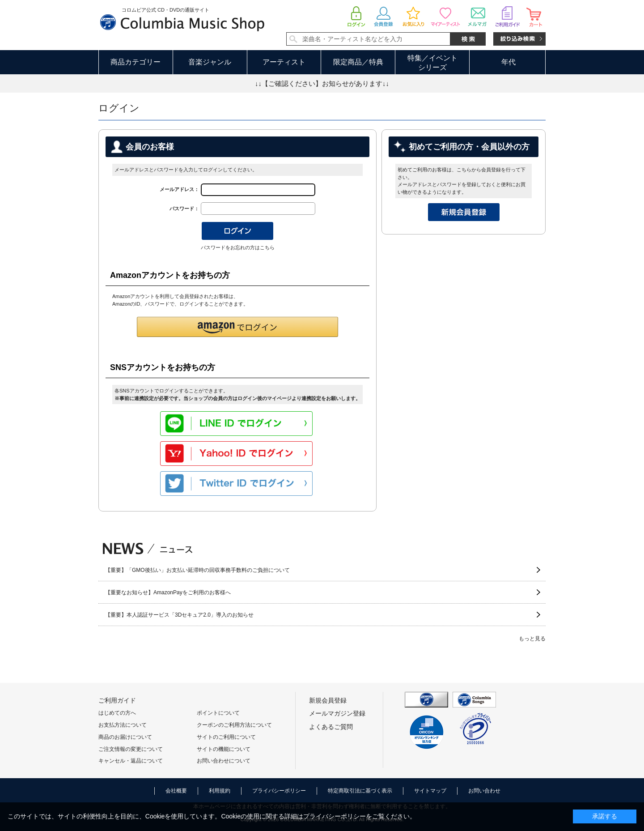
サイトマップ (430, 791)
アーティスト (284, 62)
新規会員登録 (328, 700)
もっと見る (532, 639)
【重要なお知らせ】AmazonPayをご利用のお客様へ (168, 592)
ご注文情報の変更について (131, 749)
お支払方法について (123, 725)
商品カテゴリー (136, 62)
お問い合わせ (484, 791)
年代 (508, 62)
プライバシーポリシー (279, 791)
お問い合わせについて (224, 761)
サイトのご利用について (226, 737)
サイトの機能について (224, 749)
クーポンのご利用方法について (234, 725)
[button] (237, 327)
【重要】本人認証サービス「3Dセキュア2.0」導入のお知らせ (179, 615)
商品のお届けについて (125, 737)
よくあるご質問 (331, 727)
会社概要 (176, 791)
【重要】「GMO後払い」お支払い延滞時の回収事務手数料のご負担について (197, 570)
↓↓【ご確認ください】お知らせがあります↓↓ (322, 83)
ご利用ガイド (117, 700)
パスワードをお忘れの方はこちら (238, 247)
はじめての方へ (117, 713)
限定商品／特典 (358, 62)
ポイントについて (218, 713)
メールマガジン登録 (337, 713)
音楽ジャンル (210, 62)
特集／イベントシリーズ (432, 63)
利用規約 (220, 791)
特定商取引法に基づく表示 (360, 791)
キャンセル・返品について (131, 761)
